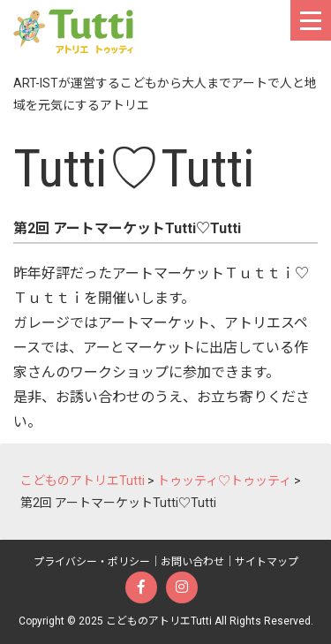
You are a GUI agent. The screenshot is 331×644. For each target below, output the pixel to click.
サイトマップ (267, 562)
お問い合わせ (192, 562)
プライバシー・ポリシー (92, 562)
